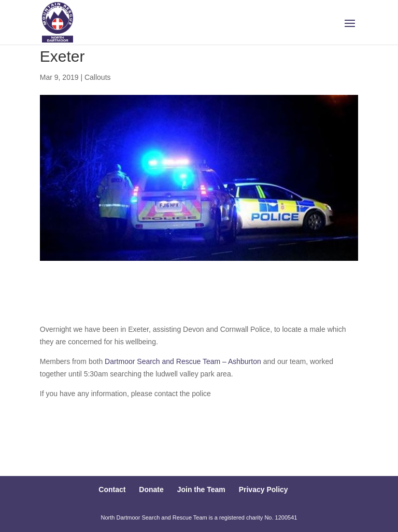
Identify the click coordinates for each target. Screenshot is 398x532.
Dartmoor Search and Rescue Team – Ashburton (183, 361)
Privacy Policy (264, 489)
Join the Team (201, 489)
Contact (112, 489)
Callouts (98, 77)
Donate (151, 489)
